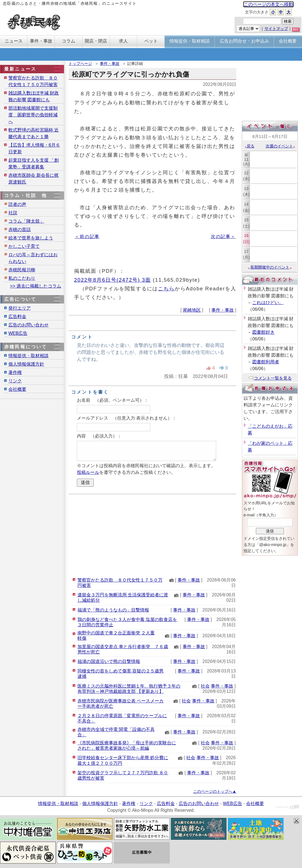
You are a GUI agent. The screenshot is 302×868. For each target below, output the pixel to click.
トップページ (80, 63)
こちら (166, 289)
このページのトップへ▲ (215, 791)
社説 (13, 213)
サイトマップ (276, 29)
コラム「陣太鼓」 (26, 221)
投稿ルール (88, 472)
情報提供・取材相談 (29, 356)
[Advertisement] (152, 535)
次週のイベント (281, 146)
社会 (205, 686)
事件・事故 (110, 63)
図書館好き (263, 332)
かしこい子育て (24, 246)
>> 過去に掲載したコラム (36, 286)
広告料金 (17, 317)
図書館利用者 (266, 362)
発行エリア (20, 308)
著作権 (15, 372)
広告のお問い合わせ (29, 325)
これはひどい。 (268, 303)
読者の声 (17, 204)
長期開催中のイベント (270, 267)
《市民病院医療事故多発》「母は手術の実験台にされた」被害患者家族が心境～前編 (127, 745)
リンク (15, 381)
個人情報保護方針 (26, 364)
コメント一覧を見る (270, 378)
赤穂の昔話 (20, 230)
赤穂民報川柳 (22, 270)
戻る (249, 146)
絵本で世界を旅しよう (31, 238)
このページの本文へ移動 (268, 4)
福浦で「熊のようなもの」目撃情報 (113, 610)
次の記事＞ (223, 237)
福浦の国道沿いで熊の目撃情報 (109, 661)
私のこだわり (22, 278)
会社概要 (17, 389)
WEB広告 (18, 333)
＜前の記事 (87, 237)
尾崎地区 (192, 310)
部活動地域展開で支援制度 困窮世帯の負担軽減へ (33, 115)
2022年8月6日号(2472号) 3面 (113, 280)
